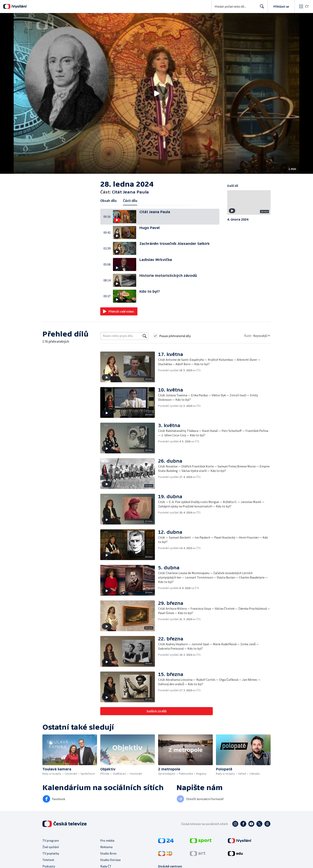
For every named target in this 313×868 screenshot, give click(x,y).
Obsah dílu (108, 201)
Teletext (48, 860)
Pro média (107, 840)
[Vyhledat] (145, 336)
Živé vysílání (51, 847)
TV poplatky (51, 853)
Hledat (261, 8)
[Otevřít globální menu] (304, 6)
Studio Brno (108, 853)
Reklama (106, 847)
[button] (156, 93)
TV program (51, 840)
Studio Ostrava (110, 860)
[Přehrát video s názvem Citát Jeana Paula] (156, 93)
